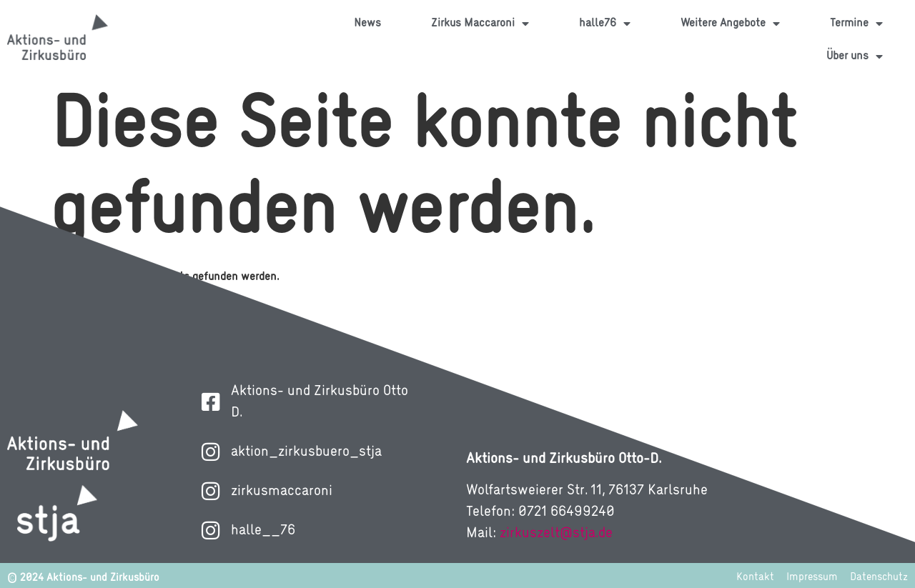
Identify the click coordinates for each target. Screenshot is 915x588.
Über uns (855, 56)
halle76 (605, 24)
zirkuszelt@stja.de (556, 534)
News (367, 24)
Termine (856, 24)
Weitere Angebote (730, 24)
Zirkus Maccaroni (480, 24)
